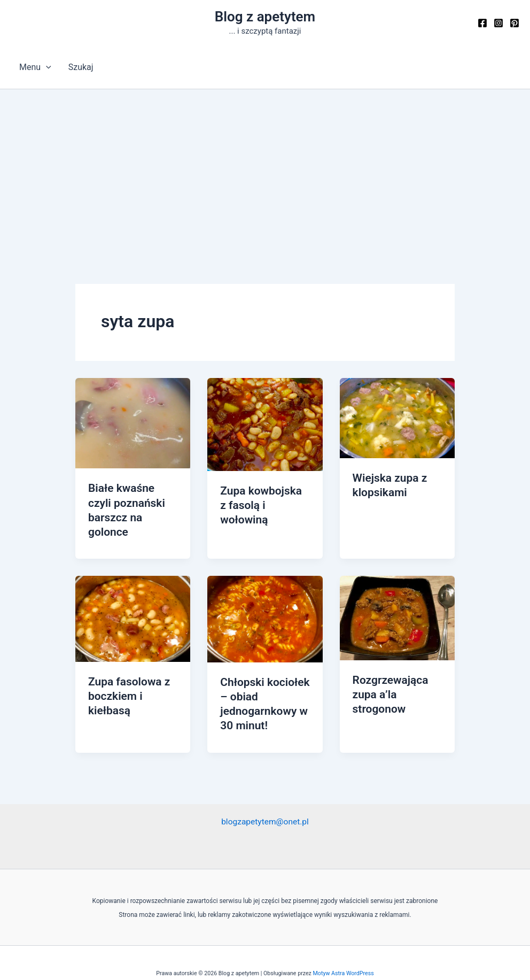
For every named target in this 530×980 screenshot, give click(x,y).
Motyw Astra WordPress (344, 954)
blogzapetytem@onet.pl (265, 802)
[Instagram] (498, 23)
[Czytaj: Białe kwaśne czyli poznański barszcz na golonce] (133, 423)
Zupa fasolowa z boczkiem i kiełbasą (127, 679)
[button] (46, 67)
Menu (35, 67)
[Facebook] (482, 23)
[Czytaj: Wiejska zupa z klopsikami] (397, 417)
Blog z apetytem (265, 17)
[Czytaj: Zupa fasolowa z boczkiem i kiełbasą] (133, 602)
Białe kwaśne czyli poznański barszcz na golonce (133, 502)
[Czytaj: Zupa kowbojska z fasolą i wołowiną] (265, 424)
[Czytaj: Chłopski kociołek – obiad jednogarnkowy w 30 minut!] (265, 602)
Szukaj (81, 67)
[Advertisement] (265, 169)
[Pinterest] (515, 23)
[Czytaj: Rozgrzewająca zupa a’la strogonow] (397, 601)
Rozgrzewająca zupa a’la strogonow (389, 677)
